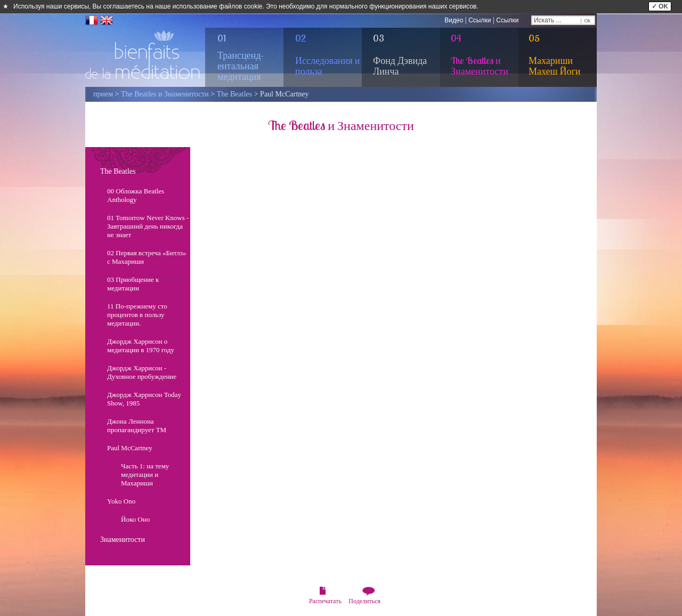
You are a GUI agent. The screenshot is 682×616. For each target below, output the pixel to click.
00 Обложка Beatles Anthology (136, 195)
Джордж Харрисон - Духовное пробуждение (142, 372)
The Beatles (234, 94)
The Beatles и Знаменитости (165, 94)
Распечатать (325, 601)
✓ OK (660, 6)
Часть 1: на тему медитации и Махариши (145, 475)
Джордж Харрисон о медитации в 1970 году (141, 346)
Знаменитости (123, 540)
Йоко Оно (135, 519)
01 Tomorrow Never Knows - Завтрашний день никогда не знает (148, 226)
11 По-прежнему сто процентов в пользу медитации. (137, 315)
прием (103, 94)
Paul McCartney (130, 448)
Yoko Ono (121, 501)
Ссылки (480, 20)
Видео (454, 20)
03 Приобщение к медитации (133, 284)
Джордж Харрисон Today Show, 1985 (144, 399)
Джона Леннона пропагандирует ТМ (137, 425)
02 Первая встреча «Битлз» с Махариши (147, 257)
